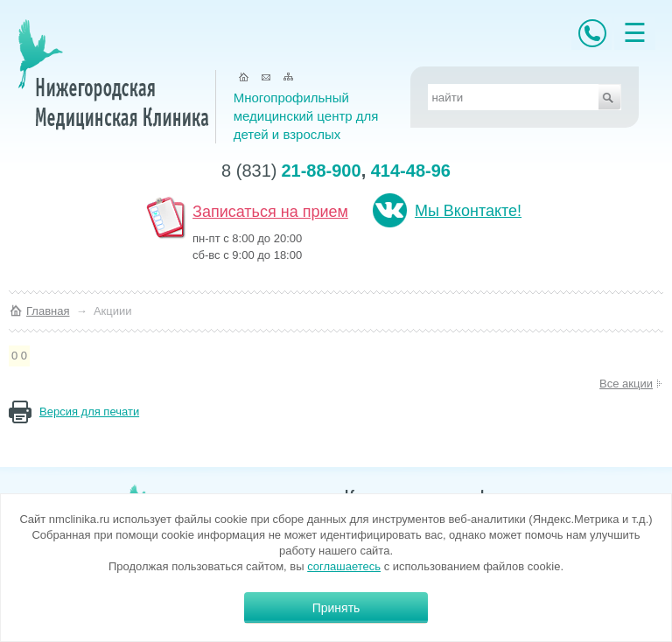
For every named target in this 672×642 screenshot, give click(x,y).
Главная (48, 311)
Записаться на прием (270, 212)
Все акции (626, 384)
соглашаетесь (344, 566)
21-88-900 (321, 171)
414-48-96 (411, 171)
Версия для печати (89, 412)
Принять (336, 608)
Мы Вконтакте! (468, 211)
